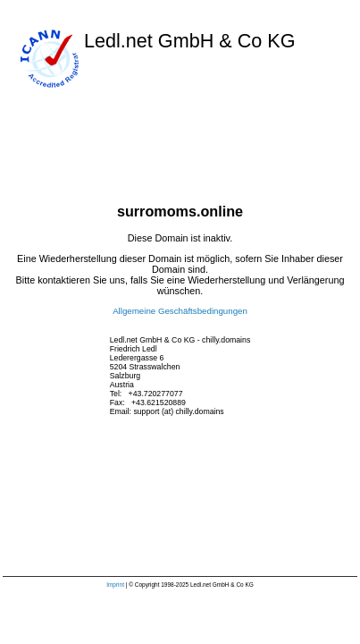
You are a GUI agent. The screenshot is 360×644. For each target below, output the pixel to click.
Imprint (115, 585)
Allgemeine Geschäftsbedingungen (180, 311)
